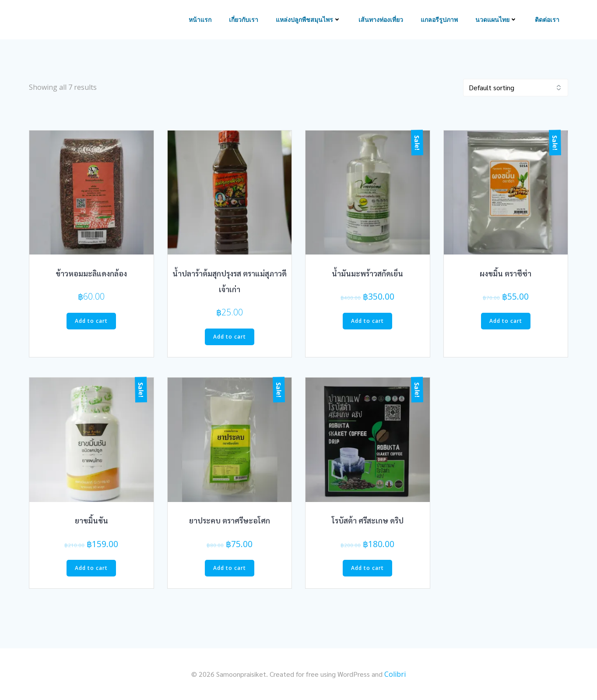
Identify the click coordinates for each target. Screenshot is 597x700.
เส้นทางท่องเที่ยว (381, 20)
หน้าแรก (200, 20)
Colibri (395, 674)
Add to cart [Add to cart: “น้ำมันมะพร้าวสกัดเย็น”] (367, 321)
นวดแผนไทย (496, 20)
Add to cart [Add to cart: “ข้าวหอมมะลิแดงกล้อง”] (91, 321)
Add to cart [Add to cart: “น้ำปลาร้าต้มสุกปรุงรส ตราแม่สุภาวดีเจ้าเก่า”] (230, 337)
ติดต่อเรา (547, 20)
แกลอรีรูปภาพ (439, 20)
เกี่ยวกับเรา (244, 20)
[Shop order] (516, 88)
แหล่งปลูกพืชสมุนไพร (308, 20)
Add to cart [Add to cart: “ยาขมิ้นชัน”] (91, 568)
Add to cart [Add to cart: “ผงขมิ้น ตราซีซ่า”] (506, 321)
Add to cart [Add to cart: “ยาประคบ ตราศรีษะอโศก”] (230, 568)
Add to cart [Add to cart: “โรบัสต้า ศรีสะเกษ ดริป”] (367, 568)
